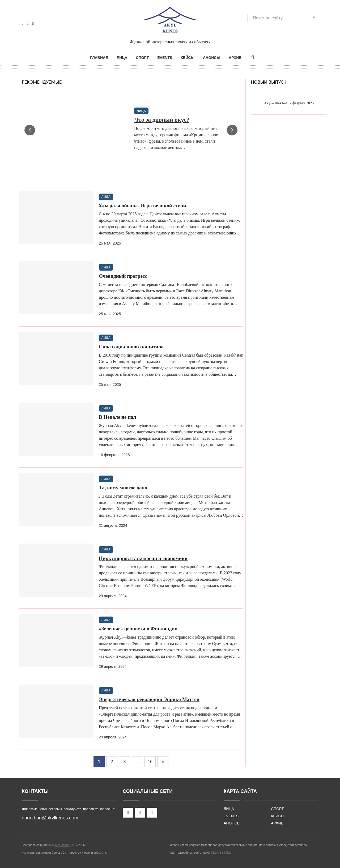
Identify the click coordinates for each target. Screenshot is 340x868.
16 (150, 761)
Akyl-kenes (62, 844)
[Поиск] (281, 18)
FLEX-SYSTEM (222, 852)
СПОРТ (142, 57)
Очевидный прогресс (123, 275)
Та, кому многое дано (123, 487)
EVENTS (165, 57)
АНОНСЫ (212, 57)
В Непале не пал (118, 416)
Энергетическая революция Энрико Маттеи (149, 699)
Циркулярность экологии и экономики (143, 557)
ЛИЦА (122, 57)
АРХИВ (235, 57)
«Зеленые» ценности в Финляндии (138, 628)
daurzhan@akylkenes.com (50, 817)
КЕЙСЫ (188, 57)
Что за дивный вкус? (162, 119)
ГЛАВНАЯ (99, 57)
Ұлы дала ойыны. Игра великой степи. (143, 205)
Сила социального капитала (131, 346)
